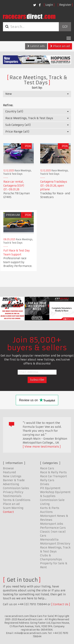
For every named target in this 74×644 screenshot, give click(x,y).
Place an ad (60, 46)
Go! (65, 27)
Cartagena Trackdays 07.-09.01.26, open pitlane (54, 186)
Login (49, 5)
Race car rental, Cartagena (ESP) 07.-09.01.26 (14, 186)
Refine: (8, 105)
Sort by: (37, 88)
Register (65, 5)
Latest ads (36, 46)
